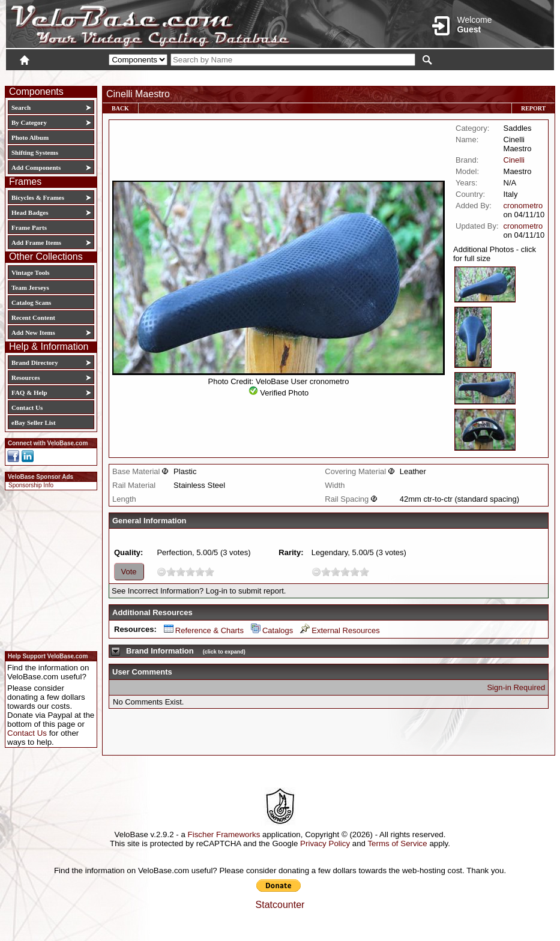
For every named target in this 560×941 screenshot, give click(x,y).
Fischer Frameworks (224, 834)
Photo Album (30, 137)
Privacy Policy (325, 843)
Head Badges (30, 212)
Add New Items (33, 332)
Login (447, 76)
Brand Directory (35, 362)
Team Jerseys (30, 287)
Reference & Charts (204, 630)
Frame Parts (29, 227)
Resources (26, 377)
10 (209, 572)
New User (487, 76)
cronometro (523, 206)
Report (533, 108)
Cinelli (514, 160)
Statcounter (280, 905)
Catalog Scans (31, 302)
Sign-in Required (516, 687)
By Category (29, 122)
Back (120, 108)
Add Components (36, 167)
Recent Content (33, 317)
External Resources (340, 630)
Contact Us (27, 407)
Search (21, 107)
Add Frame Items (36, 242)
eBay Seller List (34, 422)
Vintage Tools (30, 272)
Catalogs (272, 630)
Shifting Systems (35, 152)
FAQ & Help (29, 392)
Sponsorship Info (31, 485)
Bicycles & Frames (39, 197)
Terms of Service (397, 843)
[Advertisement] (47, 569)
